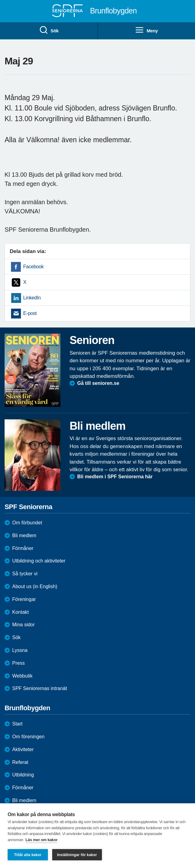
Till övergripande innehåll (0, 0)
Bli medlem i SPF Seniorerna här (115, 477)
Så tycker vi (25, 574)
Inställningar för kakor (77, 855)
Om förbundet (27, 523)
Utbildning (23, 775)
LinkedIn (32, 298)
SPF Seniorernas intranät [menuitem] (40, 688)
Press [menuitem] (18, 663)
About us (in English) (35, 586)
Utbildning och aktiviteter (39, 561)
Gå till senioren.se (98, 383)
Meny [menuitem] (146, 30)
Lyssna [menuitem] (20, 650)
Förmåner (23, 548)
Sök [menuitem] (49, 30)
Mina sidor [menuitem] (23, 625)
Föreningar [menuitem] (24, 599)
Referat (20, 762)
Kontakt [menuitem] (20, 612)
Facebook (33, 267)
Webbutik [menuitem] (22, 676)
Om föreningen (28, 737)
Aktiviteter (23, 749)
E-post (30, 313)
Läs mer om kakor (42, 840)
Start (17, 724)
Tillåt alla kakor (28, 855)
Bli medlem (24, 535)
